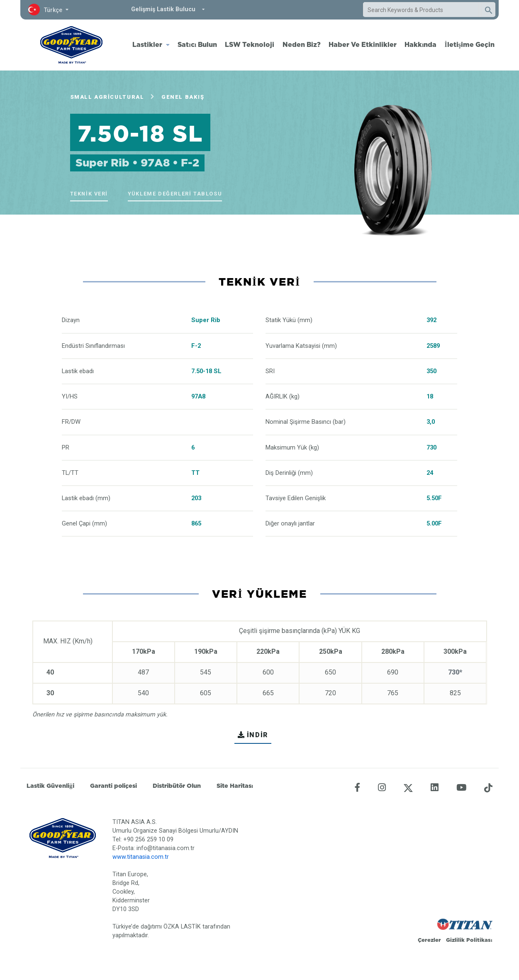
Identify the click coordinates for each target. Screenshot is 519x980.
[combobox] (421, 10)
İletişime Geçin (470, 44)
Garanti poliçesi (113, 786)
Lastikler (147, 44)
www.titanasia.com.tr (141, 857)
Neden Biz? (302, 44)
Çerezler (429, 940)
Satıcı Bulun (197, 44)
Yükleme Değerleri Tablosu (175, 194)
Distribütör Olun (177, 786)
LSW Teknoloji (250, 44)
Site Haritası (235, 786)
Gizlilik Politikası (469, 940)
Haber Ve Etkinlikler (363, 44)
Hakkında (420, 44)
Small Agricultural (107, 97)
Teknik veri (89, 194)
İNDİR (253, 735)
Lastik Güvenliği (50, 786)
